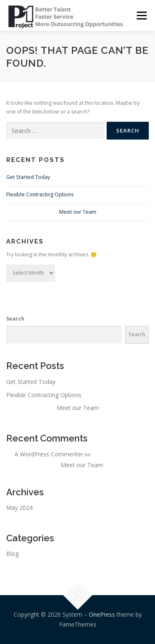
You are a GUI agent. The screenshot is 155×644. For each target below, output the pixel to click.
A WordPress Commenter (49, 454)
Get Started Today (28, 177)
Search (15, 319)
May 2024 (19, 508)
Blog (12, 554)
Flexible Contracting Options (40, 194)
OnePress (102, 614)
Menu (141, 16)
